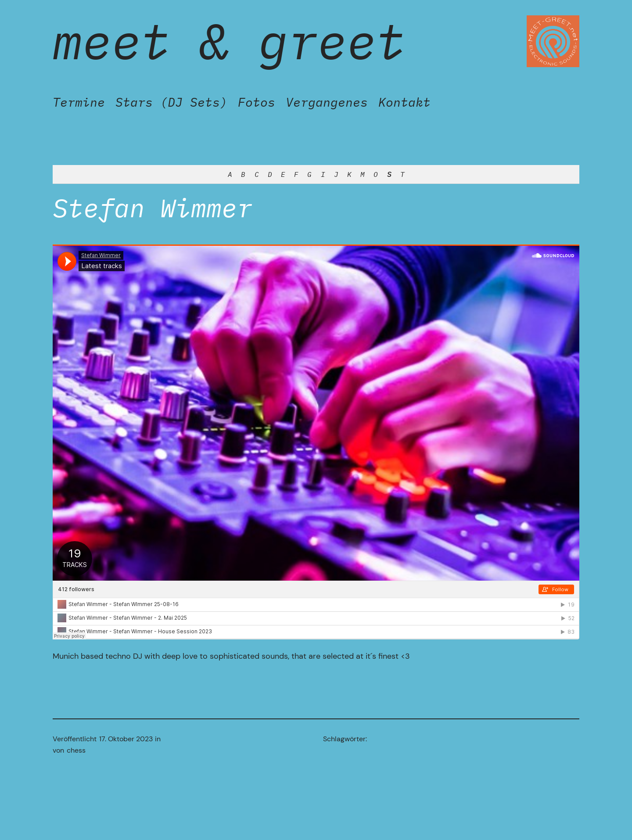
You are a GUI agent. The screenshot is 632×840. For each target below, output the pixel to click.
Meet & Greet (229, 41)
